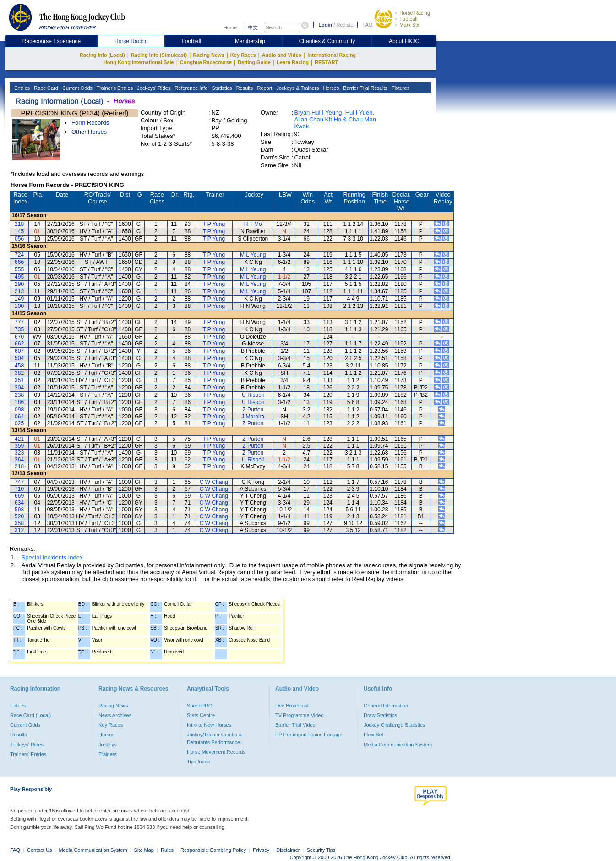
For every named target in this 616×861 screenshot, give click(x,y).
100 (19, 306)
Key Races (243, 55)
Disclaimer (288, 850)
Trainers (108, 754)
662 (19, 344)
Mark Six (409, 25)
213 (19, 291)
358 (19, 523)
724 (19, 255)
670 (19, 337)
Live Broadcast (292, 706)
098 (19, 410)
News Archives (115, 715)
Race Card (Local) (30, 715)
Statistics (221, 88)
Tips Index (198, 762)
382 (19, 373)
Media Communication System (398, 745)
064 (19, 417)
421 (19, 439)
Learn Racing (293, 62)
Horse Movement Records (216, 752)
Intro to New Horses (209, 725)
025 (19, 423)
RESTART (326, 62)
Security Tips (321, 850)
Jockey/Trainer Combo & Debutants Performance (215, 738)
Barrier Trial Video (295, 725)
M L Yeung (253, 255)
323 (19, 453)
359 (19, 446)
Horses (330, 88)
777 (19, 322)
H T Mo (253, 224)
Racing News (208, 55)
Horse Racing (415, 13)
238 (19, 395)
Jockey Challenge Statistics (394, 725)
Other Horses (89, 132)
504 (19, 358)
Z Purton (253, 410)
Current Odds (77, 88)
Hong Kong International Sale (139, 62)
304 (19, 388)
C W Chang (214, 482)
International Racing (332, 55)
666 (19, 262)
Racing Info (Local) (102, 55)
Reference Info (190, 88)
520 (19, 516)
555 (19, 269)
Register (346, 25)
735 (19, 329)
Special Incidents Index (52, 557)
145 (19, 231)
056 (19, 239)
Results (244, 88)
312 (19, 530)
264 (19, 460)
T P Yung (214, 224)
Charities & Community (327, 41)
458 (19, 366)
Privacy (261, 850)
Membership (250, 41)
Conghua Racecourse (206, 62)
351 (19, 380)
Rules (168, 850)
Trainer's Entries (114, 88)
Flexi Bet (373, 735)
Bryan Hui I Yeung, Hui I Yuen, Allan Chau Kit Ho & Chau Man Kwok (335, 119)
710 (19, 489)
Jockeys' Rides (153, 88)
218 (19, 224)
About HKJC (404, 41)
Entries (21, 88)
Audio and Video (282, 55)
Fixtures (400, 88)
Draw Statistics (380, 715)
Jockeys (108, 745)
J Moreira (253, 417)
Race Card (45, 88)
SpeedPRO (200, 706)
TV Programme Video (300, 715)
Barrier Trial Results (365, 88)
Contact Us (39, 850)
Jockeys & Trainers (297, 88)
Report (264, 88)
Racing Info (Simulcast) (159, 55)
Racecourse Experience (52, 41)
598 (19, 510)
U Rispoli (253, 395)
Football (408, 19)
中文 (253, 27)
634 (19, 503)
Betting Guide (254, 62)
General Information (386, 706)
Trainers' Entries (28, 754)
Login (325, 25)
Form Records (90, 123)
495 (19, 277)
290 (19, 284)
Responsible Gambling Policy (213, 850)
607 (19, 351)
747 (19, 482)
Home (230, 27)
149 (19, 299)
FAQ (367, 25)
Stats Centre (201, 715)
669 (19, 496)
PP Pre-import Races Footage (309, 735)
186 (19, 402)
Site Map (144, 850)
